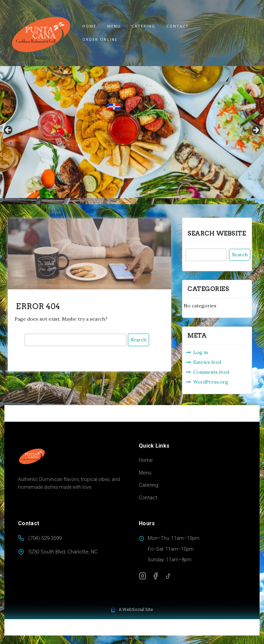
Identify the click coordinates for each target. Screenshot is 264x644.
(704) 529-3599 (45, 538)
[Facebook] (155, 576)
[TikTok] (168, 576)
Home (89, 26)
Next (255, 130)
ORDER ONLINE (100, 39)
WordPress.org (211, 382)
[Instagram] (143, 576)
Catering (144, 26)
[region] (132, 132)
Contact (178, 26)
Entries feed (207, 362)
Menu (114, 26)
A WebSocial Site (132, 610)
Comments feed (211, 372)
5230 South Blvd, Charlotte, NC (63, 552)
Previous (9, 130)
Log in (201, 352)
